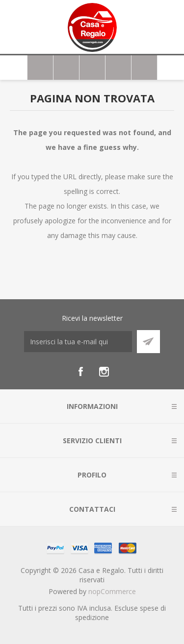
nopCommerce (112, 591)
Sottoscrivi (148, 342)
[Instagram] (104, 372)
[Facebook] (80, 372)
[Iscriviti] (78, 342)
